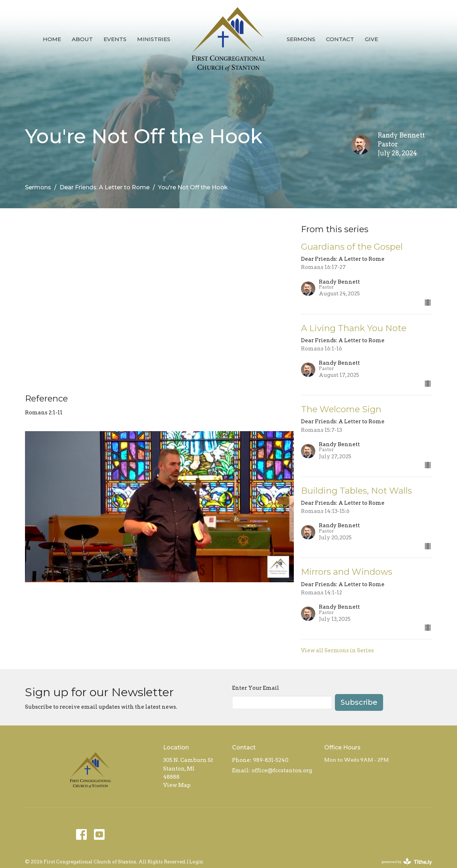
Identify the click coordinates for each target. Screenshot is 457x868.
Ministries (154, 39)
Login (196, 862)
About (82, 39)
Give (371, 39)
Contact (340, 39)
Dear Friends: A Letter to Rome (105, 187)
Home (52, 39)
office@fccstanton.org (282, 770)
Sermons (301, 39)
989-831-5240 (271, 760)
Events (115, 39)
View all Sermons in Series (337, 650)
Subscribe (359, 702)
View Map (177, 785)
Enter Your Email (256, 688)
